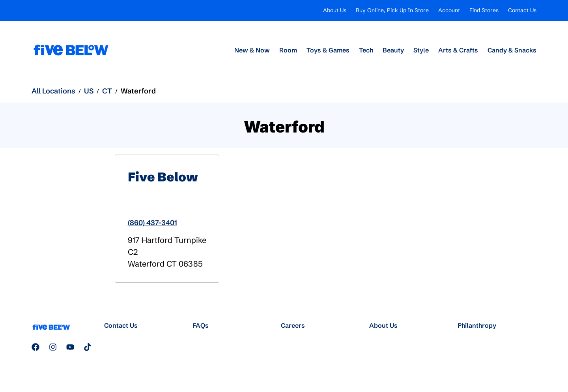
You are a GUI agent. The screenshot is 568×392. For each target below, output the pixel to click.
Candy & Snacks (512, 50)
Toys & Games (328, 50)
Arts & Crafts (458, 50)
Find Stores (484, 10)
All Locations (53, 91)
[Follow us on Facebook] (35, 347)
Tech (366, 50)
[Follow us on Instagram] (53, 347)
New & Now (252, 50)
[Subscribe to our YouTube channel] (70, 347)
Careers (293, 325)
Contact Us (522, 10)
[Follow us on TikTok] (88, 347)
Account (449, 10)
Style (421, 50)
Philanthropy (477, 325)
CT (107, 91)
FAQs (201, 325)
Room (288, 50)
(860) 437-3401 (152, 223)
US (89, 91)
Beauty (393, 50)
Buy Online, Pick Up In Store (392, 10)
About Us (335, 10)
